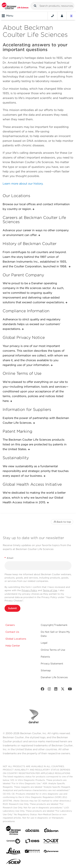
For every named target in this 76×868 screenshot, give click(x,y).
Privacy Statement (52, 664)
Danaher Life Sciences (54, 677)
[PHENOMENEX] (51, 852)
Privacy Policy (29, 590)
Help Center (13, 646)
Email (9, 558)
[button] (35, 6)
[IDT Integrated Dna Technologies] (51, 842)
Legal (44, 643)
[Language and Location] (71, 16)
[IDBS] (32, 842)
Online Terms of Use (53, 650)
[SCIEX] (13, 862)
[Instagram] (49, 690)
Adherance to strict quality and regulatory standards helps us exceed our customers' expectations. (32, 324)
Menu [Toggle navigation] (7, 16)
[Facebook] (42, 690)
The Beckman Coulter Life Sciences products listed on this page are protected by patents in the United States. (35, 444)
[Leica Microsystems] (13, 852)
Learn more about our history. (23, 184)
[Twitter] (63, 690)
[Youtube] (70, 690)
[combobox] (52, 6)
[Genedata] (13, 842)
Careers (10, 625)
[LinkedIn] (56, 690)
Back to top (62, 522)
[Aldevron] (51, 831)
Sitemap (46, 670)
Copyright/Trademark (54, 625)
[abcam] (32, 831)
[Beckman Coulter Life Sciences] (15, 6)
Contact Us (12, 632)
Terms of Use (50, 590)
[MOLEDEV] (32, 852)
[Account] (62, 16)
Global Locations (16, 639)
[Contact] (52, 16)
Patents (45, 657)
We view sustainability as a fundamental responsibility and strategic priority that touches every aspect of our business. (36, 471)
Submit (12, 608)
